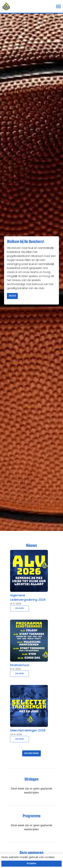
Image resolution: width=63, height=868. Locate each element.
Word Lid (12, 296)
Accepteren (32, 864)
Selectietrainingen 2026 (28, 730)
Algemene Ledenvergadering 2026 (28, 598)
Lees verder (20, 608)
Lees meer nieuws (32, 753)
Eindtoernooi (20, 665)
